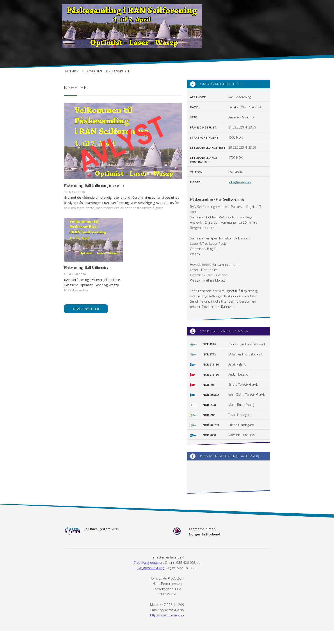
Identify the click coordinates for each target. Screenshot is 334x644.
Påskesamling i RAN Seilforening (88, 268)
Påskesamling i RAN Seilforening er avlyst (94, 186)
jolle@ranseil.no (240, 182)
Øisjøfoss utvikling (151, 568)
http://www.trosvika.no (167, 615)
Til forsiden (92, 71)
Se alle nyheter (86, 309)
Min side (72, 71)
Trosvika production (149, 562)
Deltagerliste (118, 71)
